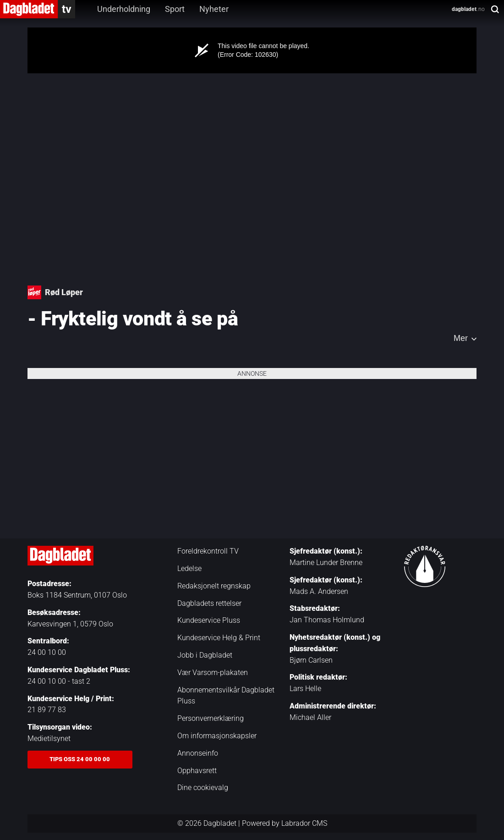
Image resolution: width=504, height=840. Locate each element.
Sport (175, 9)
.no (468, 9)
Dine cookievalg (203, 788)
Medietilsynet (49, 738)
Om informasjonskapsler (217, 736)
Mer (461, 338)
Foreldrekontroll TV (208, 551)
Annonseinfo (198, 753)
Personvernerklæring (211, 718)
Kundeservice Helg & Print (219, 638)
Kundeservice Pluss (209, 620)
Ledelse (189, 568)
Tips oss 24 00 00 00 (80, 759)
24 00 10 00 (47, 652)
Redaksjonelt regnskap (214, 586)
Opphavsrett (197, 771)
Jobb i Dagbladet (205, 655)
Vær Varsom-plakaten (213, 673)
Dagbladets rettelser (209, 603)
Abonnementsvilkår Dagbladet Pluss (226, 696)
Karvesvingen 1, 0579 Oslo (70, 624)
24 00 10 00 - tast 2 (59, 681)
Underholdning (124, 9)
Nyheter (214, 9)
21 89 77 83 (47, 710)
